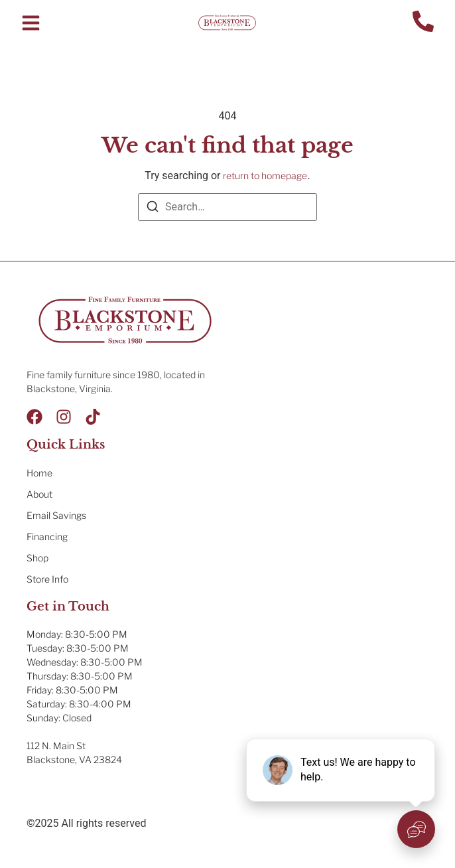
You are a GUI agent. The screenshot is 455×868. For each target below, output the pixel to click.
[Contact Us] (423, 23)
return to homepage (265, 176)
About (39, 494)
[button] (31, 23)
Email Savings (56, 515)
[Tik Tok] (93, 417)
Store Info (47, 579)
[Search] (153, 209)
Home (39, 473)
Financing (47, 537)
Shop (37, 558)
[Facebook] (34, 417)
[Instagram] (64, 417)
